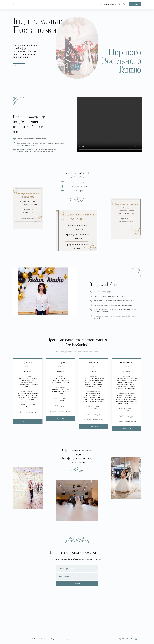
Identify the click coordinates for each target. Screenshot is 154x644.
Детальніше (19, 66)
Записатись (135, 4)
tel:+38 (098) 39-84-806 (108, 4)
